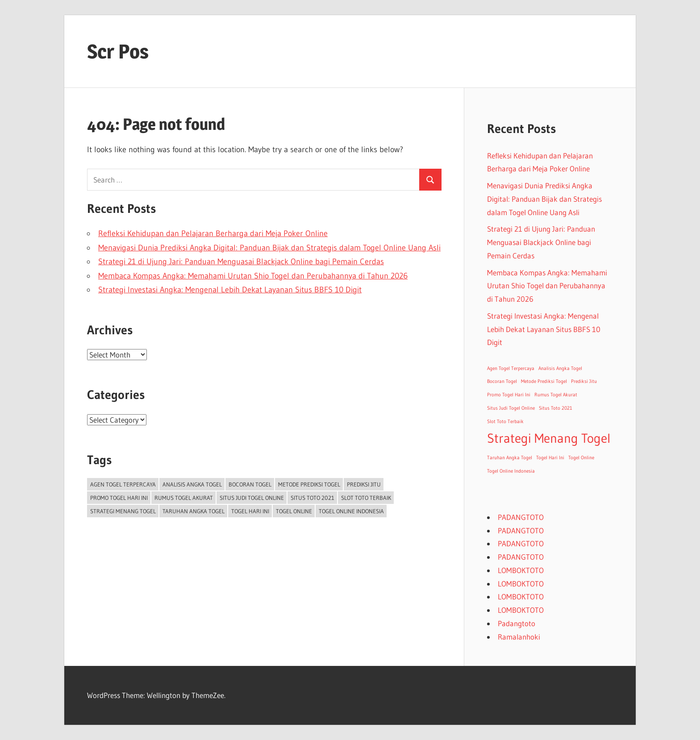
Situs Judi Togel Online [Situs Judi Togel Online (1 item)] (252, 498)
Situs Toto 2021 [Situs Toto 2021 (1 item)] (312, 498)
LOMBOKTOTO (521, 570)
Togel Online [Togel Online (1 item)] (294, 511)
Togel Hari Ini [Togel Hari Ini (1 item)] (250, 511)
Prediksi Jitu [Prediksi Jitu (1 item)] (364, 484)
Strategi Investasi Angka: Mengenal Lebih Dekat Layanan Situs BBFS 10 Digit (230, 290)
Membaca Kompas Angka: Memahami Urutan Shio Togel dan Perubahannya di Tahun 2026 (253, 276)
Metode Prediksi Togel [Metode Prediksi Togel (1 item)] (309, 484)
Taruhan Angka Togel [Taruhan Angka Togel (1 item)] (194, 511)
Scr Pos (118, 51)
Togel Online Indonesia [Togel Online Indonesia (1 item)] (351, 511)
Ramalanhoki (519, 637)
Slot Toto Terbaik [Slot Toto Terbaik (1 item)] (366, 498)
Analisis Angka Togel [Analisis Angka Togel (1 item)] (192, 484)
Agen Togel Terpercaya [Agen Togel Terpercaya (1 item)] (123, 484)
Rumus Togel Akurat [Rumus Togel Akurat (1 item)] (184, 498)
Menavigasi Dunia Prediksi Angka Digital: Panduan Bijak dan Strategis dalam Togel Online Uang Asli (269, 248)
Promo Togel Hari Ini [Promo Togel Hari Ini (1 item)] (119, 498)
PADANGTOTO (521, 517)
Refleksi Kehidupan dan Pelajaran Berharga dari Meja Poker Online (213, 233)
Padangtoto (517, 623)
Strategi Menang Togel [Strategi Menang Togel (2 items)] (123, 511)
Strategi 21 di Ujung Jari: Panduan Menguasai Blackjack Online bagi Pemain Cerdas (241, 262)
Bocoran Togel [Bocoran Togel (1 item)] (250, 484)
